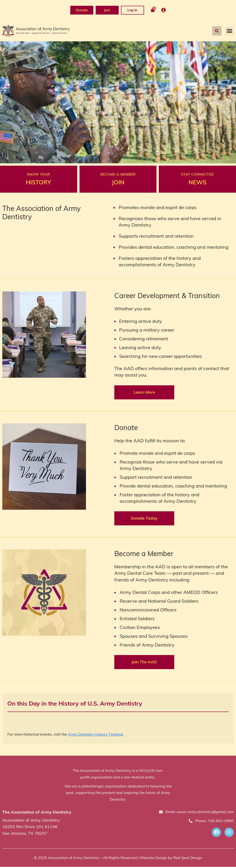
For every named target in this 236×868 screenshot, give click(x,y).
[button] (217, 31)
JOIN (118, 183)
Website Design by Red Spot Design (171, 859)
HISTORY (38, 183)
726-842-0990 (221, 822)
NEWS (198, 183)
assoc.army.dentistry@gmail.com (205, 813)
